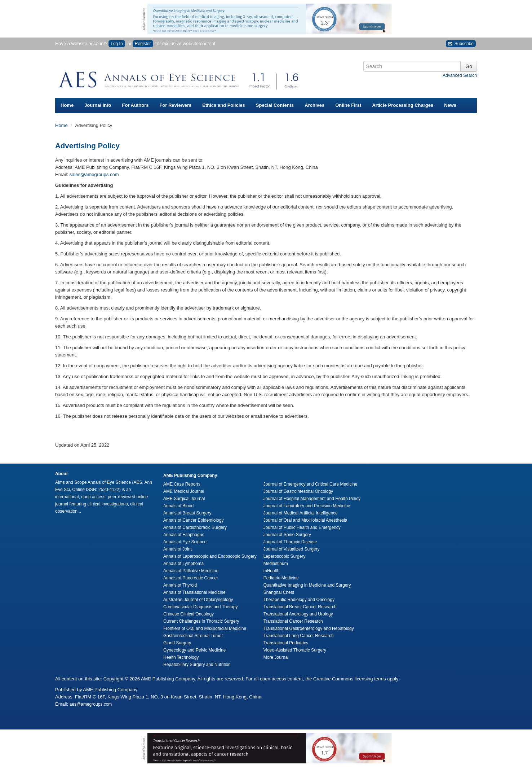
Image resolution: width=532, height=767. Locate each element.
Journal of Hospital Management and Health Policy (312, 499)
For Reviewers (175, 105)
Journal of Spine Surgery (287, 535)
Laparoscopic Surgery (285, 556)
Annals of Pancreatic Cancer (191, 578)
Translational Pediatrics (286, 643)
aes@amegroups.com (91, 704)
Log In (117, 44)
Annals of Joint (178, 549)
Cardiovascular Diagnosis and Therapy (201, 607)
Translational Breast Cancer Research (300, 607)
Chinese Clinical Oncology (189, 614)
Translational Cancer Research (293, 621)
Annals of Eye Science (185, 542)
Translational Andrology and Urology (298, 614)
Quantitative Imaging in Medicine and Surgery (307, 585)
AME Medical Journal (184, 491)
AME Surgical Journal (184, 499)
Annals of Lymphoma (183, 564)
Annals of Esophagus (184, 535)
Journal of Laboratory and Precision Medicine (307, 506)
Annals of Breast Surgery (187, 513)
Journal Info (98, 105)
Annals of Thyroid (180, 585)
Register (143, 44)
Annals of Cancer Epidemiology (193, 520)
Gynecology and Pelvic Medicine (194, 650)
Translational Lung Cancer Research (299, 636)
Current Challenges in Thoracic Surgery (201, 621)
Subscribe (461, 44)
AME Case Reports (182, 484)
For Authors (136, 105)
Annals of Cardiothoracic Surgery (195, 527)
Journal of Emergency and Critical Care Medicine (311, 484)
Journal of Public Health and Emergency (302, 527)
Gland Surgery (177, 643)
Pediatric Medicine (281, 578)
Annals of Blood (178, 506)
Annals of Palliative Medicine (191, 571)
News (450, 105)
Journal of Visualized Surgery (292, 549)
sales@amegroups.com (94, 174)
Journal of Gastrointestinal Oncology (298, 491)
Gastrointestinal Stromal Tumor (193, 636)
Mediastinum (276, 564)
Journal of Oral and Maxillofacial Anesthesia (305, 520)
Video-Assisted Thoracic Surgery (295, 650)
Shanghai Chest (279, 592)
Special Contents (275, 105)
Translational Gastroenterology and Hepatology (309, 628)
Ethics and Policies (224, 105)
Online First (348, 105)
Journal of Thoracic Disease (290, 542)
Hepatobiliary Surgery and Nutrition (197, 665)
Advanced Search (460, 75)
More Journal (276, 657)
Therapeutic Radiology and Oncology (299, 600)
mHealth (272, 571)
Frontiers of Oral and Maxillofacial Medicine (205, 628)
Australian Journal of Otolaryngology (198, 600)
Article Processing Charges (403, 105)
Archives (314, 105)
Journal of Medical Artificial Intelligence (301, 513)
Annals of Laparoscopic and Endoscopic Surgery (210, 556)
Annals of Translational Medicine (194, 592)
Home (67, 105)
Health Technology (181, 657)
